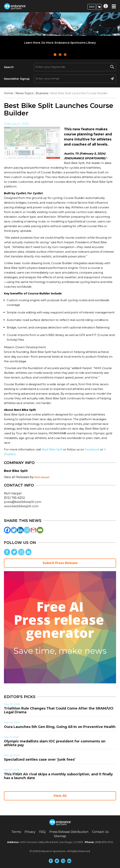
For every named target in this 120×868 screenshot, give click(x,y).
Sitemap (60, 836)
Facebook (92, 449)
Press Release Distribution (69, 832)
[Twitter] (14, 530)
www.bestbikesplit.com (21, 506)
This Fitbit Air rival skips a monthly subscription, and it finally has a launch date (58, 776)
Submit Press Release (60, 563)
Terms (16, 832)
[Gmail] (33, 530)
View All (60, 796)
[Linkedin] (20, 530)
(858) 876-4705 (104, 842)
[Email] (40, 530)
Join (92, 7)
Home (9, 93)
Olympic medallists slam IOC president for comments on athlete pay (55, 743)
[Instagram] (27, 530)
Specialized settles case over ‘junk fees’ (40, 760)
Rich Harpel (42, 477)
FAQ (42, 832)
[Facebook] (7, 530)
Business (42, 93)
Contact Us (100, 832)
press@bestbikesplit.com (23, 502)
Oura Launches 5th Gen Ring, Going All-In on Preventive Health (60, 727)
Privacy (30, 832)
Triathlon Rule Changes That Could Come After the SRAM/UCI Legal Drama (59, 710)
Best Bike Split (52, 449)
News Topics (24, 93)
